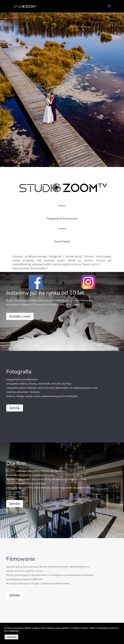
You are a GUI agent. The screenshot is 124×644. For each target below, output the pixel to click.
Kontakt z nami (13, 316)
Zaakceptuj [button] (11, 637)
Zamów (10, 408)
